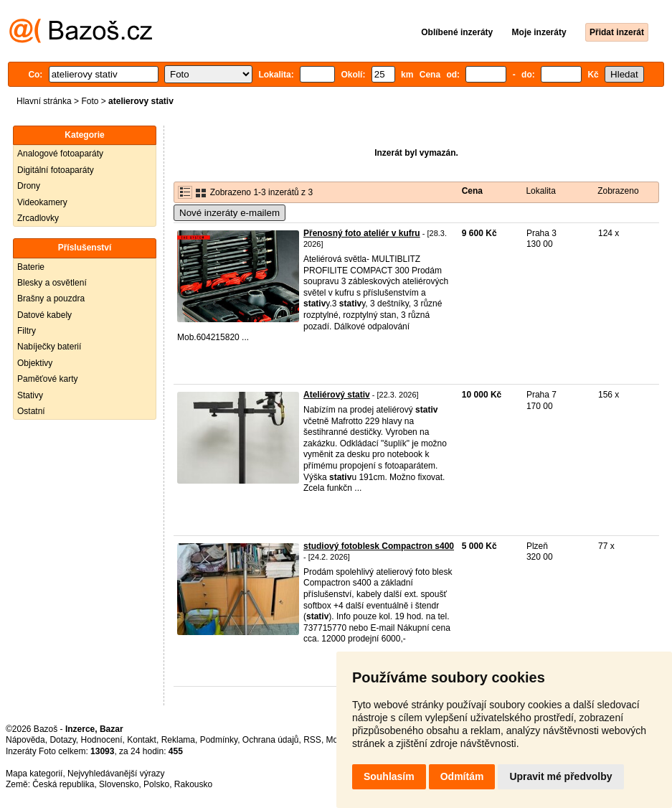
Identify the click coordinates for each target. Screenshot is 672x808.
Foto (90, 101)
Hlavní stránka (44, 101)
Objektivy (35, 363)
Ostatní (31, 411)
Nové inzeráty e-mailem (229, 213)
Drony (29, 186)
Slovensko (119, 784)
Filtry (27, 331)
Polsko (156, 784)
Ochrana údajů (271, 740)
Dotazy (62, 740)
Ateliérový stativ (337, 395)
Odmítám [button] (462, 776)
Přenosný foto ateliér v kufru (362, 233)
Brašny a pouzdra (51, 299)
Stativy (30, 395)
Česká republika (63, 784)
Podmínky (219, 740)
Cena (472, 191)
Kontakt (142, 740)
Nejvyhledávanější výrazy (116, 774)
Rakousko (193, 784)
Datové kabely (44, 315)
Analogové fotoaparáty (60, 154)
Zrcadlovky (38, 218)
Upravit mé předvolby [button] (560, 776)
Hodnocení (102, 740)
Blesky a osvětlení (52, 283)
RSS (312, 740)
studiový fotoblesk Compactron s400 (379, 546)
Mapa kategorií (34, 774)
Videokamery (42, 202)
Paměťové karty (48, 379)
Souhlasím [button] (389, 776)
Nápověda (25, 740)
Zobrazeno (618, 191)
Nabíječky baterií (49, 347)
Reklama (178, 740)
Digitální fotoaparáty (56, 170)
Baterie (31, 267)
